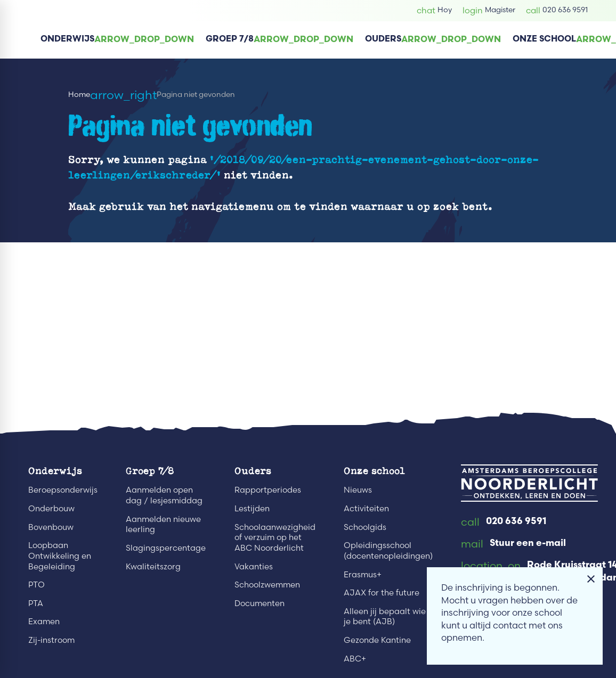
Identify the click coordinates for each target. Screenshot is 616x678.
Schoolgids (365, 527)
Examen (44, 621)
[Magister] (489, 10)
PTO (37, 585)
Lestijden (252, 508)
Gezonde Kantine (377, 640)
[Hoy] (434, 10)
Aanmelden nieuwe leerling (163, 524)
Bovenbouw (51, 527)
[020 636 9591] (557, 10)
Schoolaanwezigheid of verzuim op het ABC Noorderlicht (275, 537)
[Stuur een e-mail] (513, 544)
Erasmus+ (363, 574)
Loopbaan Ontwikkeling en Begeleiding (60, 556)
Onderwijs (55, 471)
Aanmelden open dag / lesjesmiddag (164, 495)
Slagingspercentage (166, 548)
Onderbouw (51, 508)
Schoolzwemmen (267, 585)
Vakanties (254, 566)
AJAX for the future (382, 593)
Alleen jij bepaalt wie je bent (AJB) (385, 616)
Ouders (253, 471)
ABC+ (355, 659)
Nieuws (358, 490)
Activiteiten (366, 508)
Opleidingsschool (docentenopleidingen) (388, 550)
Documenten (260, 603)
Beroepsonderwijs (63, 490)
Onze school (374, 471)
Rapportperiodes (268, 490)
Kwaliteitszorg (153, 566)
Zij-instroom (51, 640)
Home (79, 95)
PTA (36, 603)
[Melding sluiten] (591, 579)
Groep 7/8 (150, 471)
